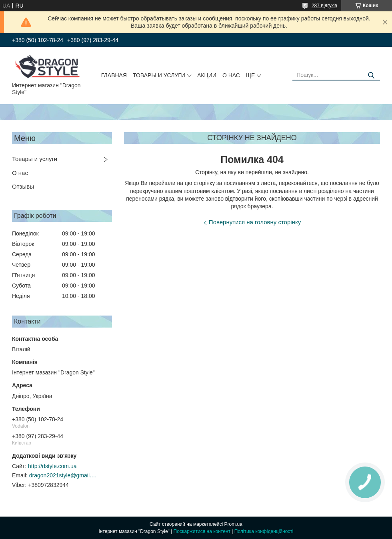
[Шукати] (371, 75)
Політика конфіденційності (264, 531)
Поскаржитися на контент (202, 531)
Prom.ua (233, 524)
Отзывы (23, 186)
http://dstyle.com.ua (52, 466)
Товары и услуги (159, 75)
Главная (114, 75)
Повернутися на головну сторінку (255, 222)
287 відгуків (324, 6)
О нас (231, 75)
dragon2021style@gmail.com (63, 475)
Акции (207, 75)
